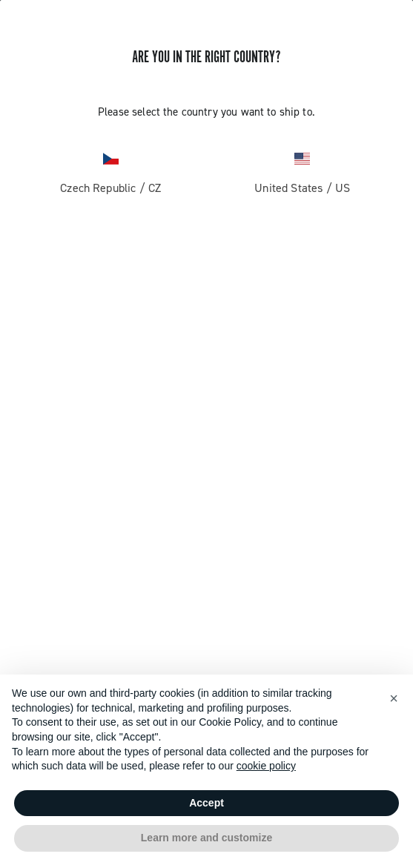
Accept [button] (206, 803)
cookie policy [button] (266, 766)
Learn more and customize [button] (206, 838)
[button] (394, 698)
